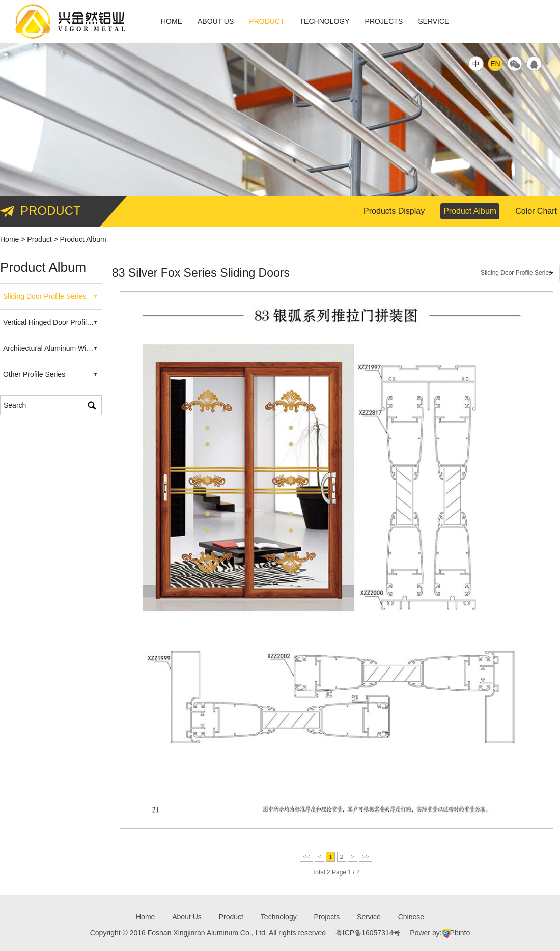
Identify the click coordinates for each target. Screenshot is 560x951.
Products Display (394, 211)
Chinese (411, 917)
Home (172, 21)
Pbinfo (460, 933)
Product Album (470, 211)
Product (267, 21)
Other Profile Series (34, 374)
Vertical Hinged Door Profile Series (52, 322)
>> (366, 857)
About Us (216, 21)
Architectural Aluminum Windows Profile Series (52, 348)
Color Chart (536, 211)
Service (433, 21)
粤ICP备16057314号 (368, 933)
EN (495, 64)
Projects (384, 21)
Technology (325, 21)
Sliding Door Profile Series (45, 296)
